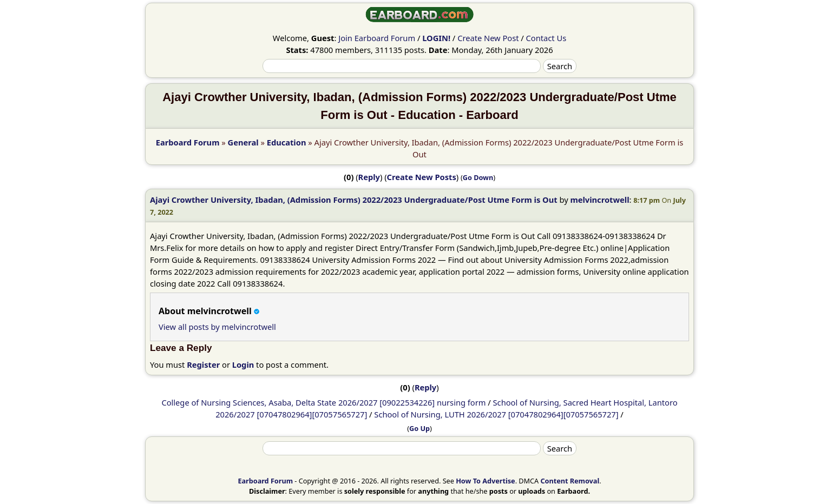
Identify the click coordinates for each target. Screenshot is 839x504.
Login (243, 364)
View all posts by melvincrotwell (217, 327)
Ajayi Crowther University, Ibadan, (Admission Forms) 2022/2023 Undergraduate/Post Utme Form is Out (354, 200)
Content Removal (570, 481)
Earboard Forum (188, 142)
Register (203, 364)
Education (287, 142)
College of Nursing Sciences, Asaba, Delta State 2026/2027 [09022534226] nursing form (323, 402)
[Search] (402, 66)
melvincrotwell (599, 200)
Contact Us (546, 38)
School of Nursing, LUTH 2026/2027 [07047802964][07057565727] (496, 414)
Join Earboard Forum (377, 38)
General (243, 142)
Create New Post (488, 38)
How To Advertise (485, 481)
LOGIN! (436, 38)
